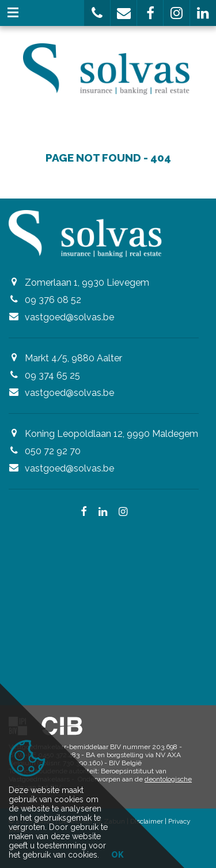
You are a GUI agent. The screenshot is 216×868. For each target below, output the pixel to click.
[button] (97, 13)
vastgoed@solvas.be (69, 317)
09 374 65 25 (52, 375)
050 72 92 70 (53, 451)
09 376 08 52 (53, 300)
